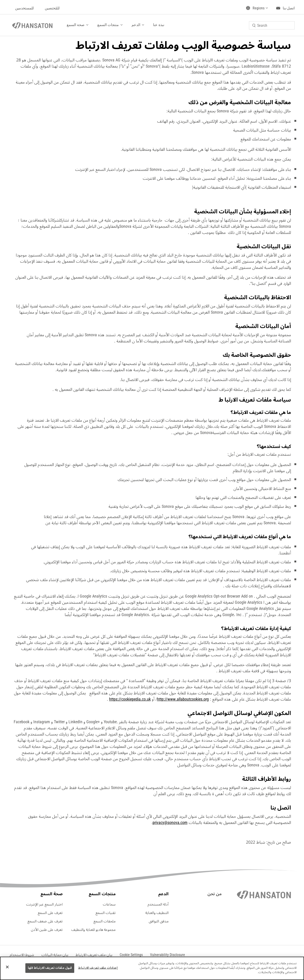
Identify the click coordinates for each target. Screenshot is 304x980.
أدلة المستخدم (158, 904)
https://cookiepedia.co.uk (130, 699)
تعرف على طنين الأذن (47, 930)
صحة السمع (76, 25)
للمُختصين (52, 8)
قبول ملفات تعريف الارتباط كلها (50, 968)
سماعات (109, 904)
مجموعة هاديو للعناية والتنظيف (93, 930)
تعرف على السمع (50, 913)
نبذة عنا (159, 25)
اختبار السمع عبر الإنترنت (44, 904)
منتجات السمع (108, 25)
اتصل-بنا (289, 8)
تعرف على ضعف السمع (45, 921)
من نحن (214, 894)
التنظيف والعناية (157, 913)
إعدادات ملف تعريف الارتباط (98, 968)
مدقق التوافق (159, 921)
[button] (131, 955)
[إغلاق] (7, 967)
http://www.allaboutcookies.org (183, 699)
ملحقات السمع (104, 921)
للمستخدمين (24, 8)
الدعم (136, 25)
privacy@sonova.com (170, 823)
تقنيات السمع (106, 913)
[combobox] (272, 25)
